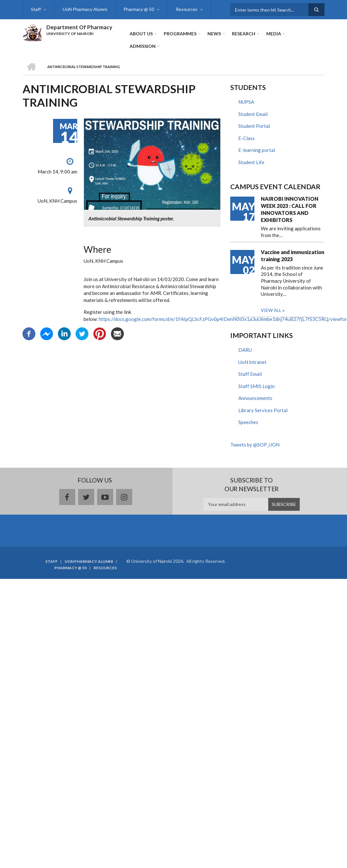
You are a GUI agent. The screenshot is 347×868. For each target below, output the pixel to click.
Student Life (251, 162)
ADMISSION (143, 46)
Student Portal (254, 126)
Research (244, 34)
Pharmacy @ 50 (139, 9)
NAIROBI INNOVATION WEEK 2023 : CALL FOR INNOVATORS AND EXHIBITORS (290, 209)
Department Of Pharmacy (79, 27)
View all (271, 310)
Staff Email (250, 374)
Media (274, 34)
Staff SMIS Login (256, 386)
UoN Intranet (252, 362)
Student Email (253, 114)
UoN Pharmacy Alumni (85, 9)
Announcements (255, 398)
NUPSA (246, 102)
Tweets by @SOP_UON (255, 445)
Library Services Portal (263, 410)
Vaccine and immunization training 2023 (292, 256)
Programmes (180, 34)
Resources (187, 9)
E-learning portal (257, 150)
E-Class (247, 138)
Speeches (248, 422)
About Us (141, 34)
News (214, 34)
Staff (36, 9)
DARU (245, 350)
